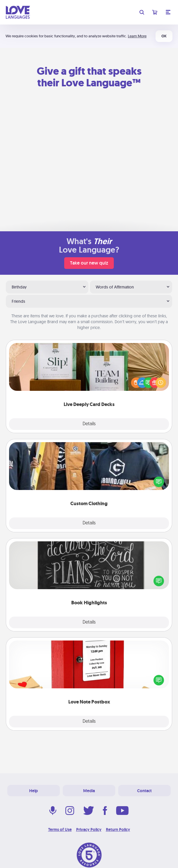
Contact (144, 791)
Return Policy (118, 829)
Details (89, 424)
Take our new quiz (89, 263)
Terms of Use (60, 829)
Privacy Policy (89, 829)
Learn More (137, 36)
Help (34, 791)
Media (89, 791)
